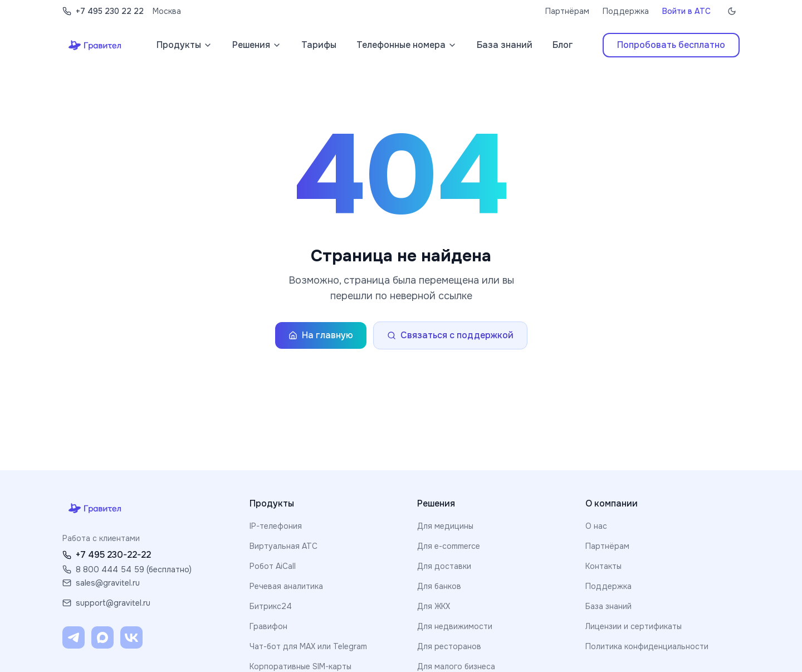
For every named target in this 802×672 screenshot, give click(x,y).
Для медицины (445, 526)
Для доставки (444, 566)
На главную (321, 335)
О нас (596, 526)
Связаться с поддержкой (450, 335)
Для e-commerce (449, 546)
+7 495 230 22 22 (103, 11)
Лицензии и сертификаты (634, 626)
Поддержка (626, 11)
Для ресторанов (449, 646)
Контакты (603, 566)
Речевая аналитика (286, 586)
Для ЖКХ (434, 606)
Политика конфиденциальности (647, 646)
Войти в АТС (686, 11)
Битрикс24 (271, 606)
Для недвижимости (455, 626)
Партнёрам (567, 11)
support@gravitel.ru (106, 603)
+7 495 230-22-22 (107, 555)
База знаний (608, 606)
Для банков (439, 586)
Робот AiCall (273, 566)
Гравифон (268, 626)
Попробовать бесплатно (671, 45)
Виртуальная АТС (283, 546)
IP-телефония (276, 526)
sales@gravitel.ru (101, 583)
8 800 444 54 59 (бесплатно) (127, 569)
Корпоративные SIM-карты (300, 666)
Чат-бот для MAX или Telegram (308, 646)
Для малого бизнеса (456, 666)
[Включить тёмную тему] (732, 11)
